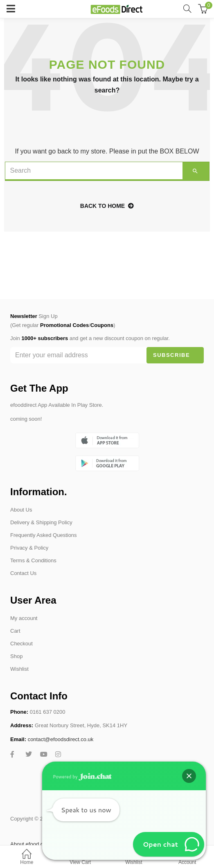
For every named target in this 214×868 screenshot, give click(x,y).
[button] (189, 776)
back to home (107, 206)
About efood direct (32, 844)
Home (27, 858)
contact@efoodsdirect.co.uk (61, 739)
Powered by (82, 777)
